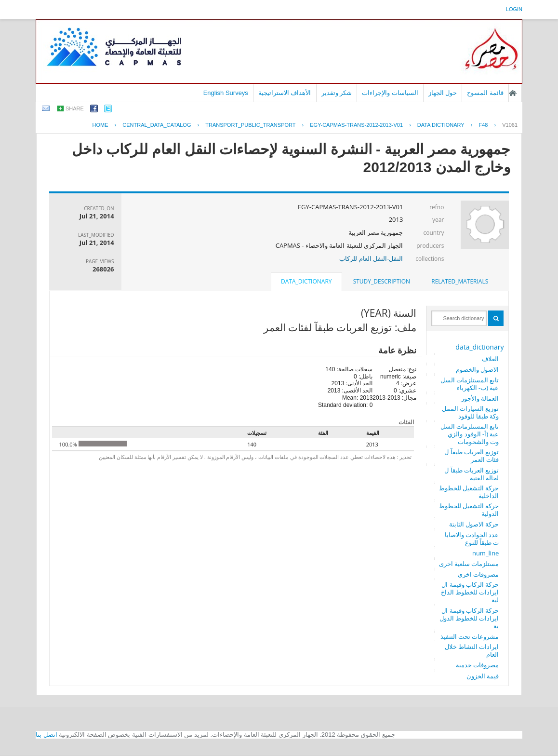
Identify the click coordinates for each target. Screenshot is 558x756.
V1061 (510, 125)
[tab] (460, 282)
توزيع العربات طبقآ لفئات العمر (472, 456)
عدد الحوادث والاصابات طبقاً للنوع (472, 539)
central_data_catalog (157, 125)
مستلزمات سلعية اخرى (469, 564)
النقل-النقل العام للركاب (371, 258)
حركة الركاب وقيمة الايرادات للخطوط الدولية (469, 618)
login (514, 9)
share (75, 108)
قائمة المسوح (485, 93)
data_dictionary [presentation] (306, 281)
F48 (483, 125)
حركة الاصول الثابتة (474, 524)
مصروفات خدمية (477, 665)
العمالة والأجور (480, 398)
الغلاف (490, 359)
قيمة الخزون (483, 676)
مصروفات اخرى (478, 574)
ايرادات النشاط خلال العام (472, 650)
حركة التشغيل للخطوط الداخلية (469, 492)
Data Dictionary (441, 125)
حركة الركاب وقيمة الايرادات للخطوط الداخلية (470, 592)
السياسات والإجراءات (390, 93)
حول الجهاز (443, 93)
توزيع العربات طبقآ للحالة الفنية (472, 474)
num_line (486, 553)
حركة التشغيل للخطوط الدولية (469, 510)
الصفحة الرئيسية (513, 93)
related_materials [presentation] (460, 281)
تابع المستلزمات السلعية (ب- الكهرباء (470, 384)
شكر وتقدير (337, 93)
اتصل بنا (46, 735)
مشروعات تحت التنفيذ (470, 636)
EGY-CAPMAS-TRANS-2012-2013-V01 (356, 125)
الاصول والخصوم (477, 369)
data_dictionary (479, 347)
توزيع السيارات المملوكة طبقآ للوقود (471, 412)
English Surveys (226, 93)
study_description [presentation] (382, 281)
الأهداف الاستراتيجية (285, 93)
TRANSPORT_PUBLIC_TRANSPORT (250, 125)
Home (100, 125)
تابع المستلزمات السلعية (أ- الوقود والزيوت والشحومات (470, 434)
